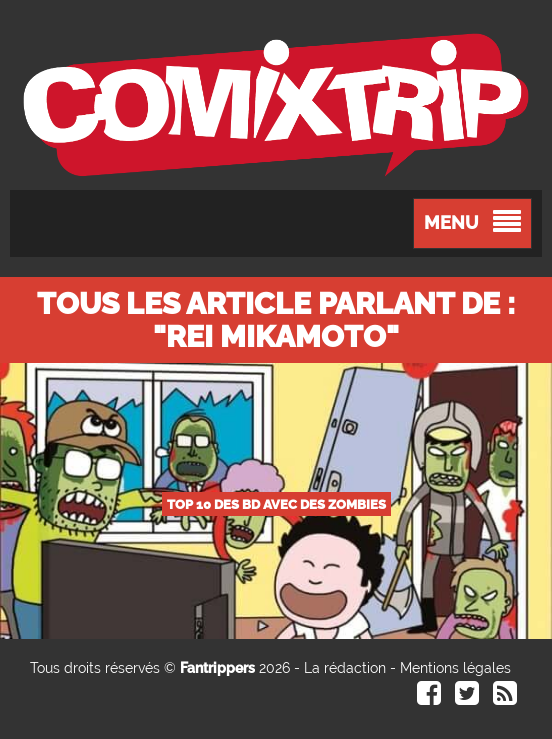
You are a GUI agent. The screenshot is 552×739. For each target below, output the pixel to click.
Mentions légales (455, 668)
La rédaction (345, 668)
